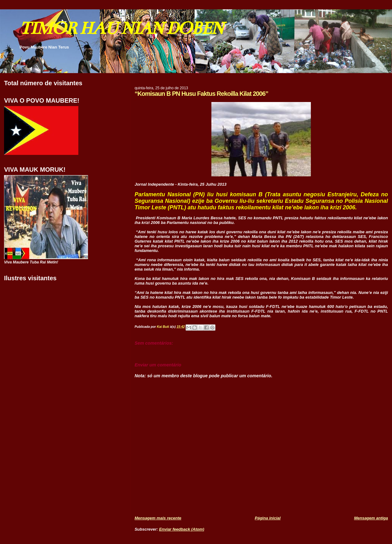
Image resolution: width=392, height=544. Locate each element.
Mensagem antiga (371, 518)
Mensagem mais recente (158, 518)
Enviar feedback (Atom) (182, 529)
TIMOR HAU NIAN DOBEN (121, 28)
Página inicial (268, 518)
